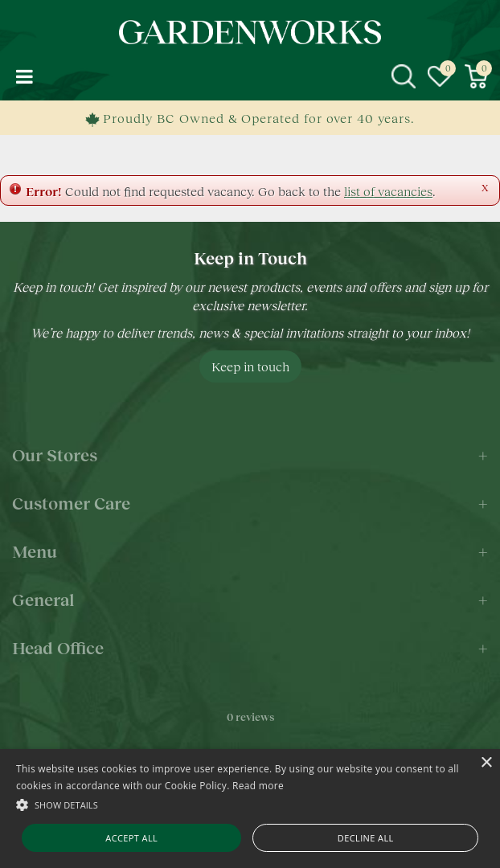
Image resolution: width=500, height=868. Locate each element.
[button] (250, 804)
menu (24, 76)
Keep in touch (250, 366)
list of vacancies (388, 191)
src (404, 76)
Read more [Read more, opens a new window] (258, 786)
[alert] (250, 809)
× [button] (486, 763)
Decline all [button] (366, 838)
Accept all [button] (131, 838)
